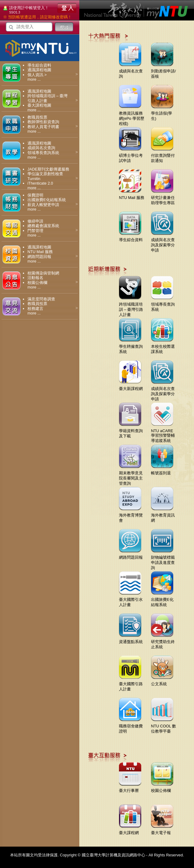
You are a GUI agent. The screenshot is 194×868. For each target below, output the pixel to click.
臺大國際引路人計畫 (131, 684)
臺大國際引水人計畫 (131, 600)
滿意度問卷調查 (41, 299)
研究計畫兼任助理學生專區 (163, 198)
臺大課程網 (130, 830)
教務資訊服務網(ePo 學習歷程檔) (132, 116)
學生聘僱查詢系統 (131, 347)
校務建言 (35, 309)
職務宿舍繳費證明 (131, 726)
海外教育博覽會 (131, 515)
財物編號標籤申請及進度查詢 (163, 560)
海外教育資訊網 (163, 515)
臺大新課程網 (131, 386)
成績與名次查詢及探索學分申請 (163, 243)
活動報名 (35, 278)
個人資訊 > (37, 75)
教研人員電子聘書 (43, 127)
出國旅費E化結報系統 (47, 200)
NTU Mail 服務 (40, 252)
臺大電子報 (162, 830)
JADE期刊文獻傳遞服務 (48, 169)
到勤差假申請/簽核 (163, 71)
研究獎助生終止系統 (163, 642)
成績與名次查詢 (41, 148)
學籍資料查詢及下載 (131, 431)
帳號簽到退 (162, 471)
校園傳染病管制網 (43, 273)
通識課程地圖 (39, 70)
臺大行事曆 (130, 788)
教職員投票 (37, 117)
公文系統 (162, 682)
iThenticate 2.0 (40, 183)
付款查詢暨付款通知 (163, 156)
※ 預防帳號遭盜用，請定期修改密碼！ (37, 17)
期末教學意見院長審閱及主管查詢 (131, 476)
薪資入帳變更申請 (43, 205)
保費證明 (35, 195)
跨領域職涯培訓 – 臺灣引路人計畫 (131, 307)
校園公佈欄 (37, 283)
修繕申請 (35, 221)
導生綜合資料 (39, 65)
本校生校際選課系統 (163, 347)
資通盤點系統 (131, 639)
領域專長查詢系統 (43, 153)
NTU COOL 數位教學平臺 (163, 726)
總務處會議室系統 (43, 226)
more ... (34, 79)
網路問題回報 (39, 257)
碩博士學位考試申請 (131, 156)
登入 (67, 8)
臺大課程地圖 (39, 105)
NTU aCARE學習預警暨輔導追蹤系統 (163, 433)
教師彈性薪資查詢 (43, 122)
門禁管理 (35, 231)
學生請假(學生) (162, 114)
